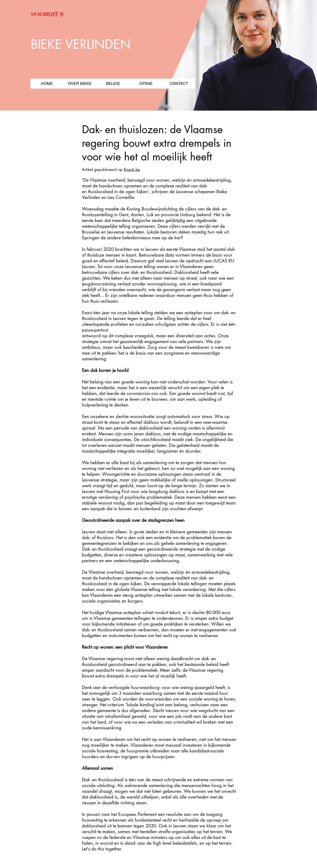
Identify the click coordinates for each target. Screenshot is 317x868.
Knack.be (132, 169)
